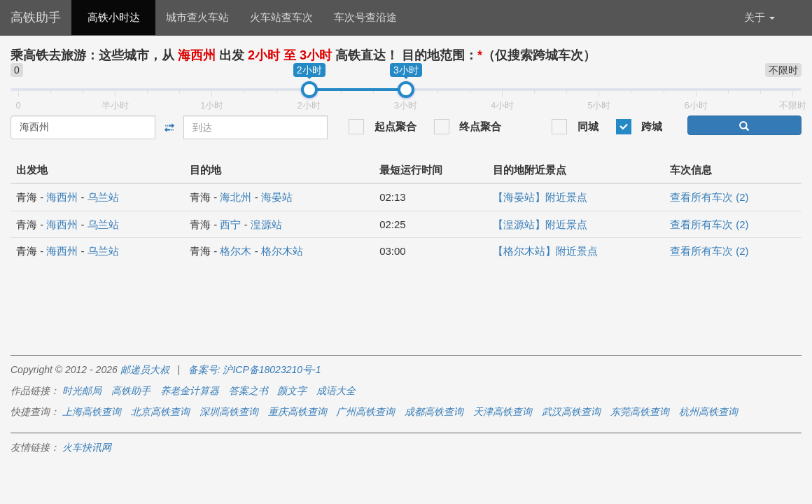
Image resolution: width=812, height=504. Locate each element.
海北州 (236, 197)
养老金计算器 (190, 391)
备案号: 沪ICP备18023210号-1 (255, 370)
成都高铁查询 (434, 412)
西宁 (230, 224)
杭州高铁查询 (708, 412)
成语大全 (336, 391)
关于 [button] (759, 17)
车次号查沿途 (365, 17)
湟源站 (266, 224)
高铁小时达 (114, 17)
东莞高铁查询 (640, 412)
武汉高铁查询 (571, 412)
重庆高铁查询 (297, 412)
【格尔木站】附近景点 (545, 251)
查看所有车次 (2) (709, 197)
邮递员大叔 (145, 370)
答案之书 (248, 391)
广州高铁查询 (365, 412)
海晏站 (277, 197)
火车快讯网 (87, 447)
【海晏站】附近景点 (540, 197)
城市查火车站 (197, 17)
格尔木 (236, 251)
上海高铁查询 (92, 412)
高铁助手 (36, 17)
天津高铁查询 (503, 412)
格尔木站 (282, 251)
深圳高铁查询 (229, 412)
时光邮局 (82, 391)
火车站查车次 (281, 17)
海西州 (62, 197)
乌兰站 (103, 197)
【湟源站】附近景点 (540, 224)
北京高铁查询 (160, 412)
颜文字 (292, 391)
